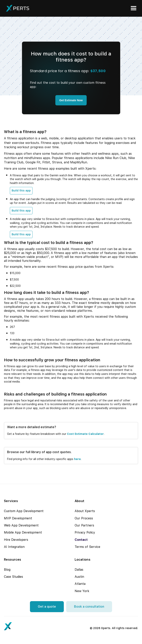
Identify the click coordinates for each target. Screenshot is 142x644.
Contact (81, 540)
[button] (134, 8)
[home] (17, 8)
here (77, 459)
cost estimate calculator (85, 434)
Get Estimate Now (71, 100)
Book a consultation (89, 607)
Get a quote (47, 607)
